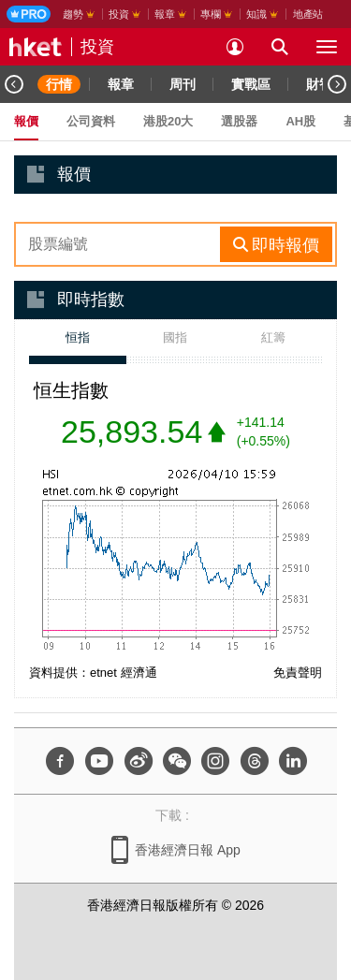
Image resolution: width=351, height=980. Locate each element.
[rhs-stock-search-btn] (276, 244)
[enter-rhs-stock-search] (119, 244)
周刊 (183, 84)
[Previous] (14, 84)
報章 (121, 84)
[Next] (337, 84)
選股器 (239, 121)
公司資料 (91, 121)
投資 (97, 47)
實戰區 (251, 84)
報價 (26, 121)
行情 (59, 84)
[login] (235, 47)
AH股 (300, 121)
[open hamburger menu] (327, 47)
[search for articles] (280, 47)
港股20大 (168, 121)
